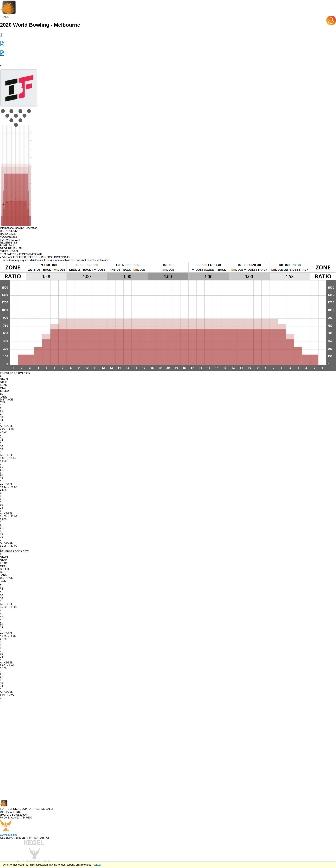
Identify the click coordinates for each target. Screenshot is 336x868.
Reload (97, 865)
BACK (4, 17)
